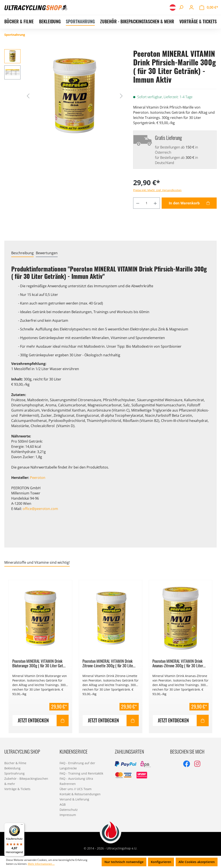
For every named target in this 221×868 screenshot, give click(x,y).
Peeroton (38, 478)
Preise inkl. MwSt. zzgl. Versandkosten (157, 190)
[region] (110, 654)
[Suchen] (181, 7)
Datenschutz (69, 810)
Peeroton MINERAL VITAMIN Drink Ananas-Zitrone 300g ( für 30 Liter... (179, 663)
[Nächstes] (121, 95)
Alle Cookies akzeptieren (197, 862)
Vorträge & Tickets (17, 789)
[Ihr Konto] (191, 7)
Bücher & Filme (15, 763)
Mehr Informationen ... (41, 864)
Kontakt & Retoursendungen (80, 794)
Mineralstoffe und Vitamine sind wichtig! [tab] (37, 562)
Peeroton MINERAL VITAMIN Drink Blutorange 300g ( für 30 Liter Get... (39, 663)
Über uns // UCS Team (76, 789)
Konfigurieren (161, 862)
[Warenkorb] (209, 7)
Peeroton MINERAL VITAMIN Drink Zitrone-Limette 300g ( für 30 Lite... (109, 663)
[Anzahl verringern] (138, 203)
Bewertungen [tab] (47, 253)
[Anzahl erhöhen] (155, 203)
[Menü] (22, 825)
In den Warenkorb (184, 203)
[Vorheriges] (28, 95)
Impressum (68, 815)
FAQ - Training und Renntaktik (81, 773)
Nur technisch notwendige (124, 862)
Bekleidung (12, 768)
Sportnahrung (14, 773)
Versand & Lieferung (74, 799)
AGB (63, 804)
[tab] (22, 253)
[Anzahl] (147, 203)
